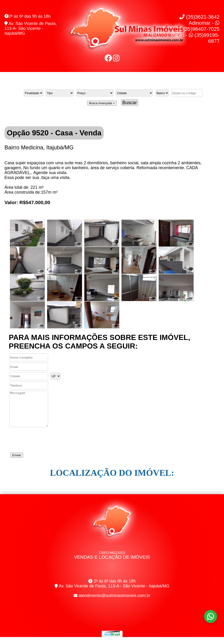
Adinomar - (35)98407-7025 (201, 26)
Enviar (17, 462)
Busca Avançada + (102, 103)
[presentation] (44, 445)
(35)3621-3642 (199, 17)
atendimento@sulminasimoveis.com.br (114, 603)
